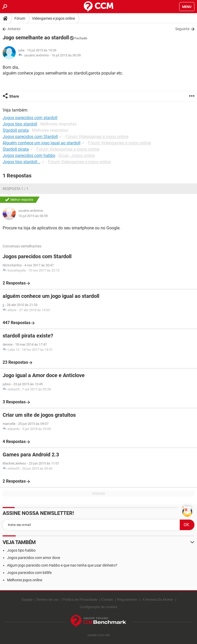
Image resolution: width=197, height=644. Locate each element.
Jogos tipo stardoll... (21, 162)
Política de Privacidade (80, 600)
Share (14, 96)
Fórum (20, 18)
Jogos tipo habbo (21, 550)
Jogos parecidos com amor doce (34, 558)
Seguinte (182, 29)
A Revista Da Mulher (158, 600)
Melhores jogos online (25, 580)
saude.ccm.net (99, 635)
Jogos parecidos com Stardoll (30, 137)
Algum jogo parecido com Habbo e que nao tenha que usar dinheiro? (62, 565)
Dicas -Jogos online (77, 155)
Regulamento (127, 600)
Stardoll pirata (16, 149)
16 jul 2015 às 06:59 (66, 55)
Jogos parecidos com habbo (29, 155)
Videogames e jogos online (53, 18)
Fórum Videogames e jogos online (97, 137)
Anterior (14, 29)
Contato (107, 600)
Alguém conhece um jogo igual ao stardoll (42, 143)
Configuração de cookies (98, 607)
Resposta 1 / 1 (16, 189)
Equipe (27, 600)
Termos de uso (48, 600)
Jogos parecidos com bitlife (29, 573)
